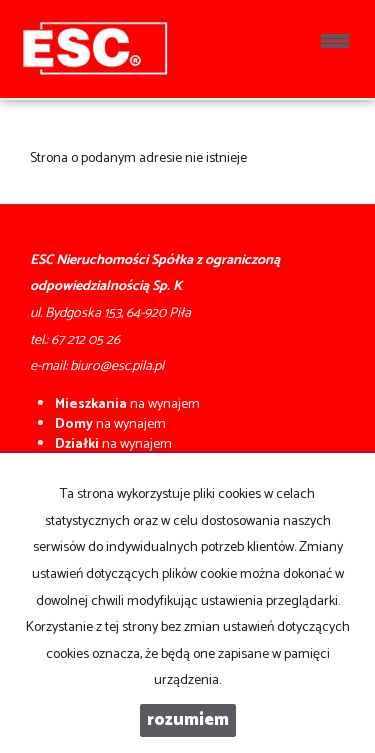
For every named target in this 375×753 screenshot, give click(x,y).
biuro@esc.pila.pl (117, 366)
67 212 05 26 (85, 340)
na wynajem (127, 404)
